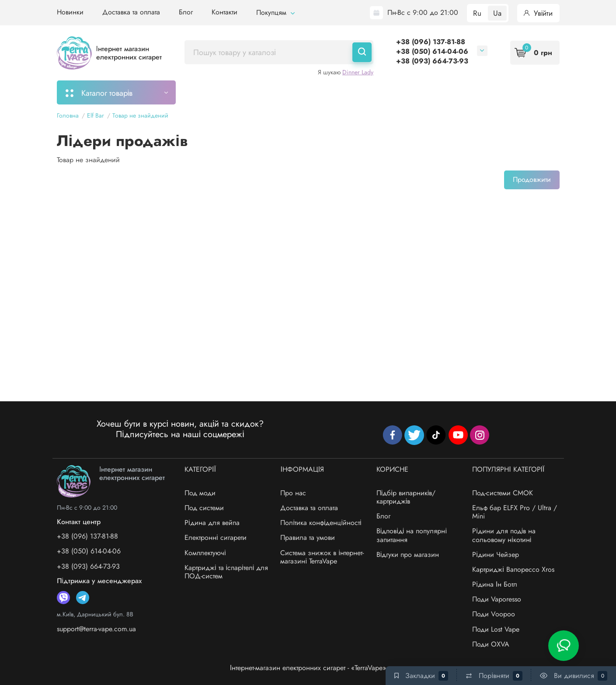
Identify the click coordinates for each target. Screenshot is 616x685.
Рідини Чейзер (496, 555)
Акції (393, 92)
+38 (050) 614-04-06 (432, 51)
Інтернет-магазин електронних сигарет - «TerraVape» (308, 668)
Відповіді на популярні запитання (412, 535)
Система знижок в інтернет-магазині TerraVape (322, 557)
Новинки (70, 12)
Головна (68, 115)
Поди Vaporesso (497, 599)
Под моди (200, 493)
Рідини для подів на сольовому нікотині (504, 535)
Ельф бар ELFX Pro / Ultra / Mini (515, 512)
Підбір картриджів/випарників (317, 92)
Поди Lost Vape (496, 629)
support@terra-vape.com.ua (96, 629)
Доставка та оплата (131, 12)
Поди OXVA (491, 644)
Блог (186, 12)
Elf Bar (96, 115)
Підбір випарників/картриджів (406, 497)
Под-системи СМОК (503, 493)
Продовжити (532, 179)
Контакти (224, 12)
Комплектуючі (205, 553)
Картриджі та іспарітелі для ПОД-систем (226, 572)
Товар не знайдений (140, 115)
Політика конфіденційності (321, 523)
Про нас (293, 493)
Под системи (204, 508)
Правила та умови (308, 537)
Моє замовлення (221, 92)
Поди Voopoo (494, 614)
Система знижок (445, 92)
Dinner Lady (358, 72)
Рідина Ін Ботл (495, 584)
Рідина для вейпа (212, 523)
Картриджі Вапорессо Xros (513, 569)
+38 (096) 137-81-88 (431, 42)
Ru (477, 13)
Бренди (501, 92)
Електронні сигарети (216, 537)
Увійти (538, 13)
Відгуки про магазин (408, 555)
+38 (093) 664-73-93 (432, 61)
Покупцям (275, 12)
